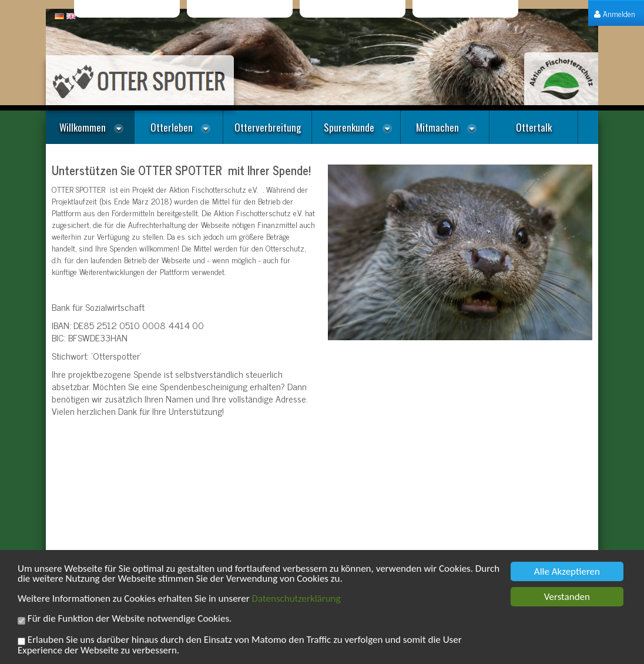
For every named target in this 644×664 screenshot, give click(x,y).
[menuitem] (615, 13)
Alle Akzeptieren (567, 573)
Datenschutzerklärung (296, 600)
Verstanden (567, 598)
